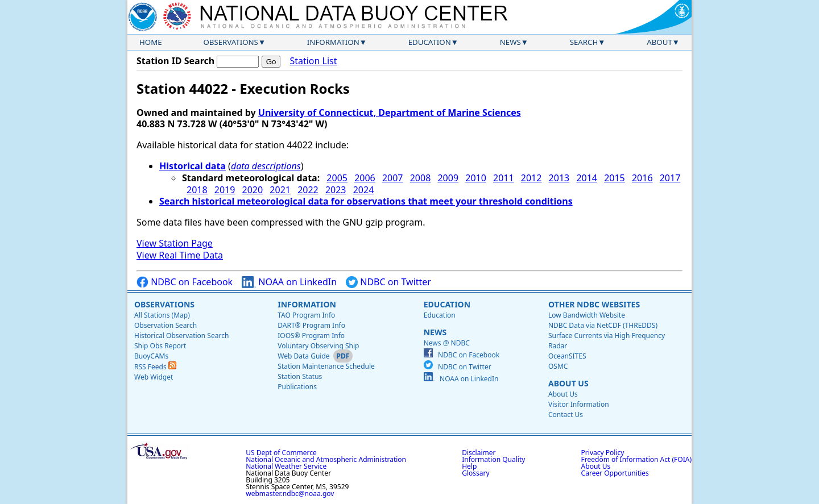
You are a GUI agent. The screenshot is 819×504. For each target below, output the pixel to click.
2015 (615, 178)
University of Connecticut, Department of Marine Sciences (390, 113)
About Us (568, 383)
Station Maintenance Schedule (326, 366)
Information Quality (493, 459)
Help (469, 466)
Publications (297, 387)
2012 (531, 178)
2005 (337, 178)
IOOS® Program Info (311, 336)
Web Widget (154, 377)
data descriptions (266, 166)
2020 (253, 190)
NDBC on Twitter (388, 282)
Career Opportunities (615, 473)
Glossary (475, 473)
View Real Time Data (180, 255)
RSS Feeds (155, 367)
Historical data (193, 166)
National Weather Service (286, 466)
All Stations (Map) (162, 315)
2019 (225, 190)
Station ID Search (175, 61)
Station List (313, 61)
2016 (642, 178)
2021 (280, 190)
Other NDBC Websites (594, 304)
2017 (670, 178)
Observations (230, 42)
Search (584, 42)
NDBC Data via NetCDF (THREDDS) (603, 325)
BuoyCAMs (151, 356)
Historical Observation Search (181, 336)
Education (430, 42)
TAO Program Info (306, 315)
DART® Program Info (311, 325)
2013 (559, 178)
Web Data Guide (303, 356)
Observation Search (166, 325)
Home (151, 42)
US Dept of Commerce (281, 453)
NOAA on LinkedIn (289, 282)
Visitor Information (579, 404)
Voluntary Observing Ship (318, 346)
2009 (448, 178)
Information (333, 42)
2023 (336, 190)
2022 (308, 190)
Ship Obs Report (160, 346)
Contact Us (566, 415)
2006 (365, 178)
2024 (364, 190)
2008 (421, 178)
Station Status (300, 376)
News (510, 42)
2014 (587, 178)
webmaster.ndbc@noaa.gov (290, 493)
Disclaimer (479, 453)
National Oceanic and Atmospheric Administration (326, 459)
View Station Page (175, 243)
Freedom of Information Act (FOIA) (636, 459)
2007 (393, 178)
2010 (476, 178)
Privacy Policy (603, 453)
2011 (504, 178)
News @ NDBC (447, 343)
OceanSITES (567, 356)
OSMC (558, 366)
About (659, 42)
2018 (197, 190)
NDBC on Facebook (185, 282)
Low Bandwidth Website (587, 315)
